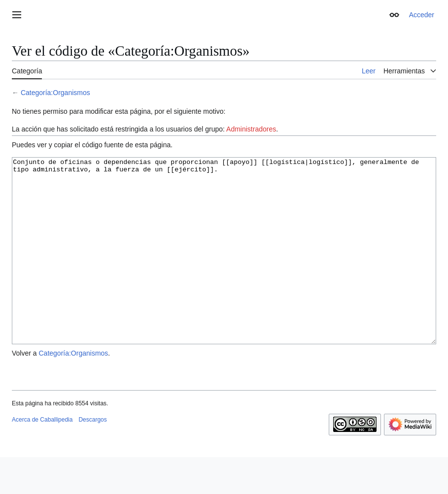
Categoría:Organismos (55, 93)
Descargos (92, 457)
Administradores (251, 129)
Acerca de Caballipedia (42, 457)
